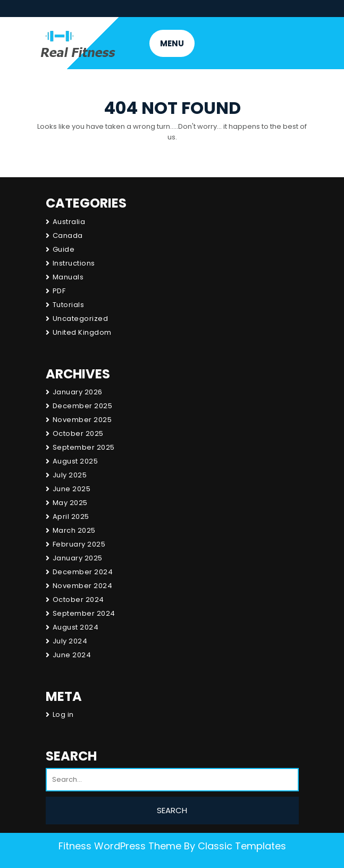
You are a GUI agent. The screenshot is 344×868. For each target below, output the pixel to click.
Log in (63, 714)
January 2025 (78, 558)
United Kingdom (82, 332)
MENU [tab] (172, 43)
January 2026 (78, 392)
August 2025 (75, 461)
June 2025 (72, 489)
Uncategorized (81, 319)
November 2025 (82, 420)
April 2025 (71, 516)
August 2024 (76, 627)
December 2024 (83, 572)
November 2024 (83, 586)
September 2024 (84, 613)
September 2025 (84, 447)
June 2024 (72, 655)
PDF (59, 291)
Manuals (68, 277)
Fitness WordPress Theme (120, 846)
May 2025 (70, 503)
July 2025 (70, 475)
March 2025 (74, 530)
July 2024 (70, 641)
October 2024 (78, 600)
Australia (69, 222)
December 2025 (83, 406)
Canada (68, 235)
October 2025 (78, 433)
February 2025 (79, 544)
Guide (64, 249)
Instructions (74, 263)
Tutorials (69, 305)
